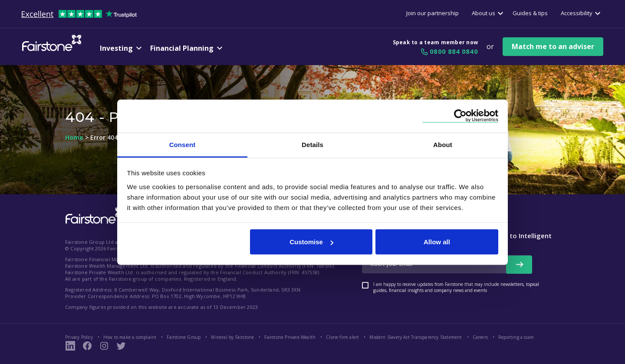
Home (74, 138)
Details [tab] (312, 144)
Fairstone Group (184, 337)
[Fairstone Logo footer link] (93, 216)
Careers (480, 337)
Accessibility (577, 13)
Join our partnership (433, 13)
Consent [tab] (183, 144)
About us (484, 13)
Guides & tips (530, 13)
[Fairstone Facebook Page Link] (87, 346)
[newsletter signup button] (519, 265)
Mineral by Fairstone (232, 337)
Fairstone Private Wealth (290, 337)
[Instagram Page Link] (104, 346)
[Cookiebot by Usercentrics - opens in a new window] (460, 116)
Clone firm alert (342, 337)
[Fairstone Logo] (50, 50)
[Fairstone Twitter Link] (121, 346)
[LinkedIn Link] (70, 346)
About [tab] (443, 144)
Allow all (437, 242)
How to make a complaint (130, 337)
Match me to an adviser (553, 46)
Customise (311, 242)
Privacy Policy (79, 337)
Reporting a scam (516, 337)
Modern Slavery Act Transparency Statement (416, 337)
